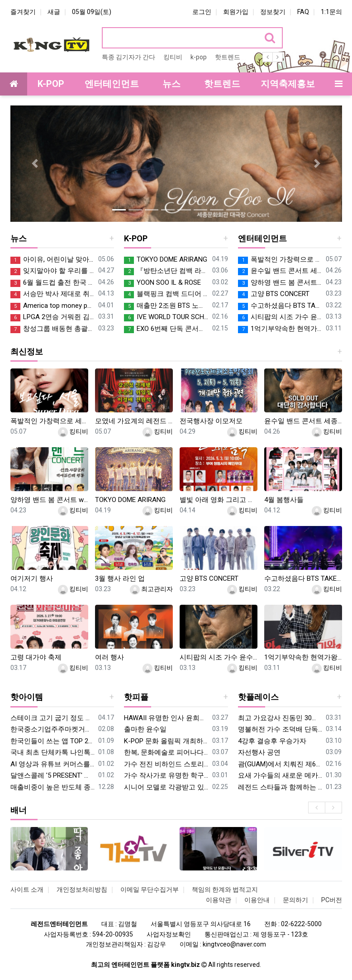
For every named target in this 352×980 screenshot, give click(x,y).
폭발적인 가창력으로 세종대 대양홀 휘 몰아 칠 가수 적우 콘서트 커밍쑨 (280, 260)
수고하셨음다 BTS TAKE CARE (280, 306)
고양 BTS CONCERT (274, 294)
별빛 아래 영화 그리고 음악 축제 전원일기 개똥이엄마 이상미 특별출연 (219, 500)
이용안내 (257, 900)
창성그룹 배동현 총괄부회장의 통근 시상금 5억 (53, 329)
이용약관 (219, 900)
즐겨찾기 (23, 12)
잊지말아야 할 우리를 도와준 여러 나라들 (53, 271)
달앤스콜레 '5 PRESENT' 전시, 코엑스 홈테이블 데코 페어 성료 (53, 775)
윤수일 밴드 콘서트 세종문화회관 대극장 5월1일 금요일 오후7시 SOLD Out (280, 271)
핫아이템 (27, 697)
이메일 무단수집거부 (150, 889)
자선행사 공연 (259, 752)
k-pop (199, 57)
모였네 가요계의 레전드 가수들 (134, 421)
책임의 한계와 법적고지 (225, 889)
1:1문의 (331, 12)
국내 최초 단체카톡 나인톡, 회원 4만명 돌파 (53, 752)
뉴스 (19, 238)
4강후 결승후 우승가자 (272, 741)
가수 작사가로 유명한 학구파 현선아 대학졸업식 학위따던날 (166, 775)
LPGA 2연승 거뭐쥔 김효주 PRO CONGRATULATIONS (53, 317)
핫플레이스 (258, 697)
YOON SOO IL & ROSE (162, 283)
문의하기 (295, 900)
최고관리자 (151, 589)
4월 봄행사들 (284, 500)
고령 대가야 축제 (36, 657)
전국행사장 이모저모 (211, 421)
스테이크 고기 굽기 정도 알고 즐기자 (53, 718)
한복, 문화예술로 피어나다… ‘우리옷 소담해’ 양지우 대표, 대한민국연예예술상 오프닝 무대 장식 (166, 752)
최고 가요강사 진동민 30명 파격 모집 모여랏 (280, 718)
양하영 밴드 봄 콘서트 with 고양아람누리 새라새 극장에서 (280, 283)
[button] (35, 164)
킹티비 (173, 57)
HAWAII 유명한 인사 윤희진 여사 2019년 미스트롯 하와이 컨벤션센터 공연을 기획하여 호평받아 (166, 718)
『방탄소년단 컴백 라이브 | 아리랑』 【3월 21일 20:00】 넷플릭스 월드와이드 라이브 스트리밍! (166, 271)
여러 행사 (109, 657)
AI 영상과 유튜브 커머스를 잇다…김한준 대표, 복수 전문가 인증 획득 (53, 764)
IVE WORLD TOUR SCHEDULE (166, 317)
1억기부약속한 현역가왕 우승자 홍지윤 (280, 329)
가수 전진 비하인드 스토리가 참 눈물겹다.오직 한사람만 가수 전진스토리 (166, 764)
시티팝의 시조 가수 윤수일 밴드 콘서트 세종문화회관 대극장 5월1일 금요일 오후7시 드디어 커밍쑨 (280, 317)
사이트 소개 (27, 889)
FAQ (303, 12)
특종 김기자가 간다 (128, 57)
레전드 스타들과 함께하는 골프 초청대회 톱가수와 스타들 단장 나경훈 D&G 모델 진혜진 (280, 787)
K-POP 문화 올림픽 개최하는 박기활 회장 (166, 741)
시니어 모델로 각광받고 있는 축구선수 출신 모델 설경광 (166, 787)
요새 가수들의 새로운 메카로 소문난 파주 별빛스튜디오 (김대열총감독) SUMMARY (280, 775)
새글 (54, 12)
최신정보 (27, 351)
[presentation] (317, 808)
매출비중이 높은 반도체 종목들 (53, 787)
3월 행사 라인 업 (120, 578)
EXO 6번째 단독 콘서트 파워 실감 (166, 329)
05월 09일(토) (92, 12)
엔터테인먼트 (262, 238)
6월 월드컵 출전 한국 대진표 (53, 283)
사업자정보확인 (169, 934)
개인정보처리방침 (82, 889)
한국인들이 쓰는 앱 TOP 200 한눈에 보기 (53, 741)
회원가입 (236, 12)
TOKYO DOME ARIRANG (166, 260)
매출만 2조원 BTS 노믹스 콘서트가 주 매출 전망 (166, 306)
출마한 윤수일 (145, 729)
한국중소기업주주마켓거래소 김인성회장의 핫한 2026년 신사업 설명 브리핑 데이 (53, 729)
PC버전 (332, 900)
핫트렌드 (228, 57)
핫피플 (136, 697)
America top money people (53, 306)
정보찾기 (273, 12)
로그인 (202, 12)
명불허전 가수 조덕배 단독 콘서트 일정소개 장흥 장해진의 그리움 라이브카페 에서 (280, 729)
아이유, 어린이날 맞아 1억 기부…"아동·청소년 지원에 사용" (53, 260)
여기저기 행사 (32, 578)
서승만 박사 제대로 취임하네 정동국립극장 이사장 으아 (53, 294)
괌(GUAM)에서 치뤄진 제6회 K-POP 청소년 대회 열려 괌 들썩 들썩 (280, 764)
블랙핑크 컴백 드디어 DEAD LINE (166, 294)
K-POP (136, 238)
